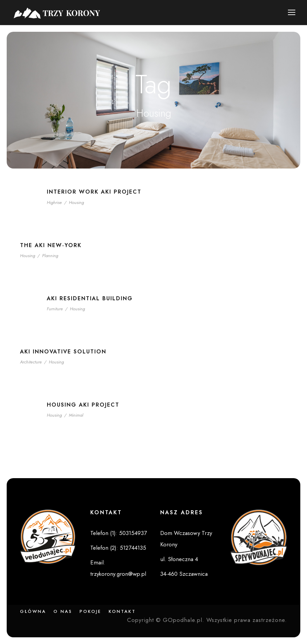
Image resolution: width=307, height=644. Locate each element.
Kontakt (122, 611)
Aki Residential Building (90, 298)
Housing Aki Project (83, 405)
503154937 (133, 533)
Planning (50, 256)
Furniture (55, 309)
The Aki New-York (51, 245)
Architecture (31, 362)
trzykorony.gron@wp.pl (118, 574)
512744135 (133, 548)
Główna (33, 611)
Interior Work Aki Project (94, 192)
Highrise (54, 202)
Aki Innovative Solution (63, 352)
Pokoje (90, 611)
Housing (76, 202)
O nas (63, 611)
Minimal (76, 415)
